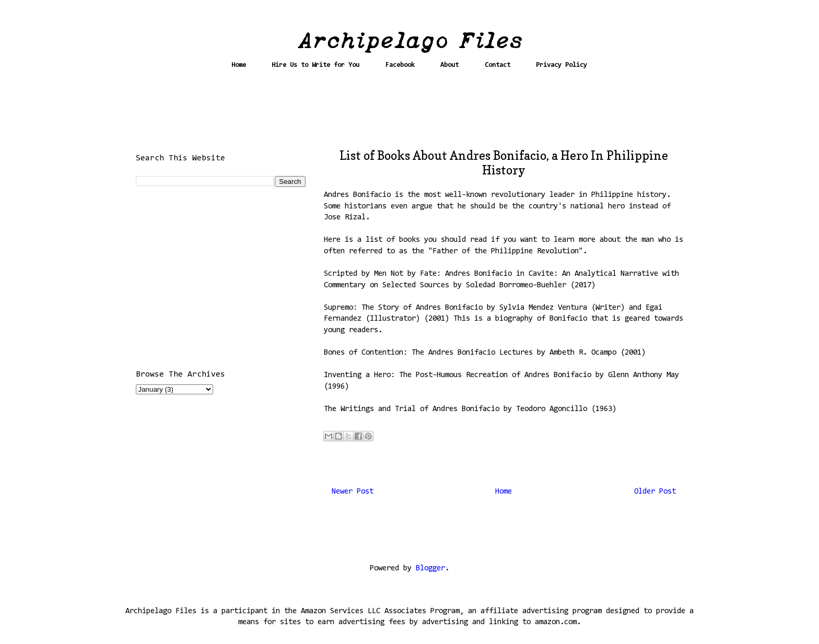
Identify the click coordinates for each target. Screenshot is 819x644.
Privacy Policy (561, 65)
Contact (498, 65)
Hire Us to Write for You (315, 65)
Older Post (655, 492)
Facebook (400, 65)
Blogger (430, 569)
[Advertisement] (409, 113)
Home (239, 65)
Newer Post (353, 492)
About (449, 65)
